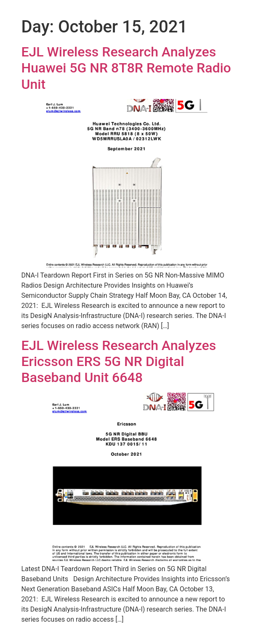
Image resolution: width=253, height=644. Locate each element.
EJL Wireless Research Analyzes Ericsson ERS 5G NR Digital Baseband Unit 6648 (119, 362)
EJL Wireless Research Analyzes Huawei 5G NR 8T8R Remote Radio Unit (126, 68)
